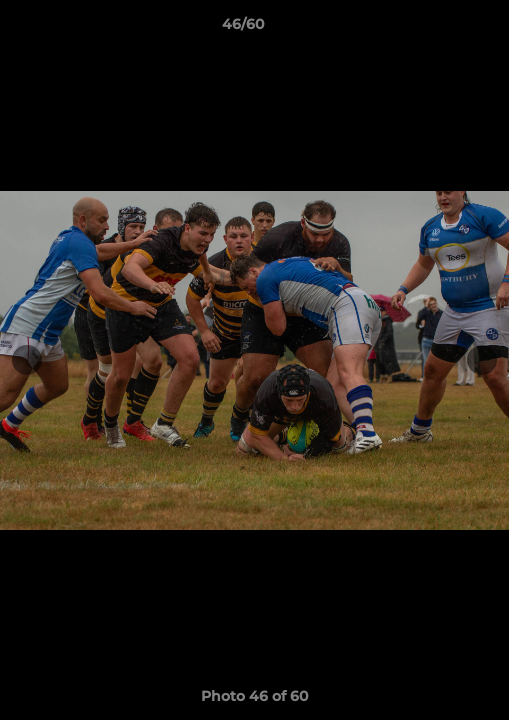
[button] (437, 29)
